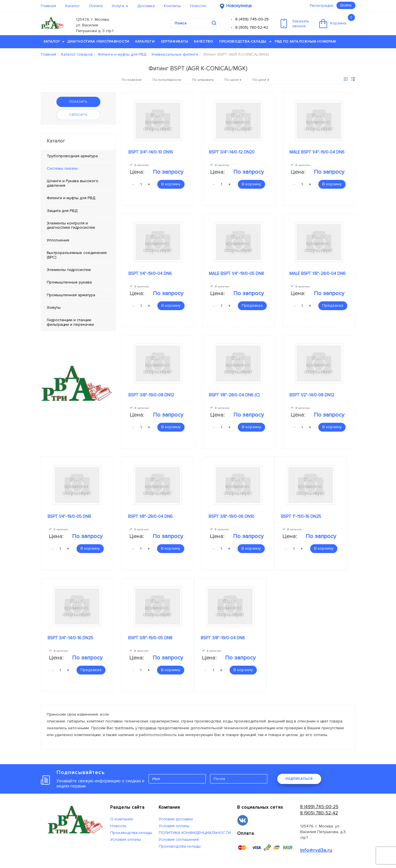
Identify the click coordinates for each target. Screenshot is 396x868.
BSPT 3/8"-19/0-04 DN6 (223, 638)
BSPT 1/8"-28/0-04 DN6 (150, 516)
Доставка (146, 6)
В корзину (171, 184)
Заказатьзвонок (295, 24)
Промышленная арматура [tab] (71, 295)
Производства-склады (245, 42)
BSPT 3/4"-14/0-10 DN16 (151, 152)
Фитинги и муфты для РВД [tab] (71, 198)
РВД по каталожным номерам (305, 42)
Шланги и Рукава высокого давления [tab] (73, 183)
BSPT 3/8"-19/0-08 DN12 (151, 395)
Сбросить (78, 115)
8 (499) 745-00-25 (252, 19)
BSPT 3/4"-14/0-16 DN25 (70, 638)
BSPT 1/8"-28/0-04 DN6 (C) (234, 395)
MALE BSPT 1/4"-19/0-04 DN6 (317, 152)
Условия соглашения (179, 839)
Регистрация (321, 6)
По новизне (132, 80)
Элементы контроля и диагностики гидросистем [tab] (71, 225)
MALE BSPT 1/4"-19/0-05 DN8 (236, 274)
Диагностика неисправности (98, 42)
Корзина (337, 21)
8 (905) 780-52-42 (252, 27)
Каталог (73, 6)
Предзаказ (252, 305)
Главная (48, 6)
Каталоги (145, 42)
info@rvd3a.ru (316, 850)
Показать (78, 102)
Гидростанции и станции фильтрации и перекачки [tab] (70, 322)
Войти (346, 5)
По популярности (167, 80)
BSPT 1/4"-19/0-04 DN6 (150, 274)
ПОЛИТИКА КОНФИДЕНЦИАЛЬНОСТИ (195, 833)
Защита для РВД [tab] (62, 211)
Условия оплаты (126, 839)
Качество (204, 42)
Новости (198, 6)
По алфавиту (203, 80)
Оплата (96, 6)
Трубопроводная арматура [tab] (72, 156)
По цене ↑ (233, 80)
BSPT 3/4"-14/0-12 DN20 (232, 152)
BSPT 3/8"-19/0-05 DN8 (150, 638)
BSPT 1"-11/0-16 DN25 (301, 516)
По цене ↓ (261, 80)
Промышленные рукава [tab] (69, 282)
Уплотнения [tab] (58, 240)
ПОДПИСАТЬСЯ (299, 779)
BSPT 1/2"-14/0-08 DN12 (312, 395)
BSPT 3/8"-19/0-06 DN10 (231, 516)
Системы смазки (62, 168)
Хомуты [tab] (54, 307)
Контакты (172, 6)
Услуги (120, 6)
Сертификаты (174, 42)
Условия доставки (176, 819)
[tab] (78, 169)
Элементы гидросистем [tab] (69, 270)
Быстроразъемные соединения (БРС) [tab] (77, 255)
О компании (122, 819)
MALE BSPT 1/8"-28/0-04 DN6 (317, 274)
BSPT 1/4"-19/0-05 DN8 (69, 516)
